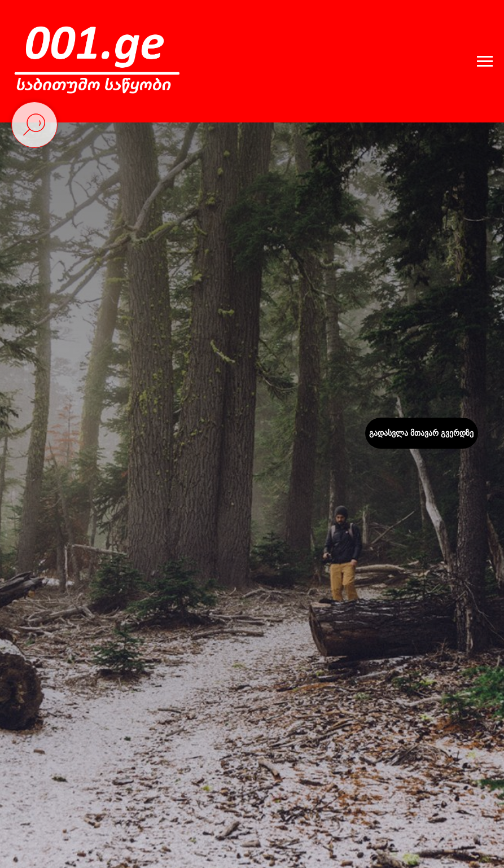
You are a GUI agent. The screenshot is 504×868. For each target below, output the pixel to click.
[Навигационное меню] (485, 62)
